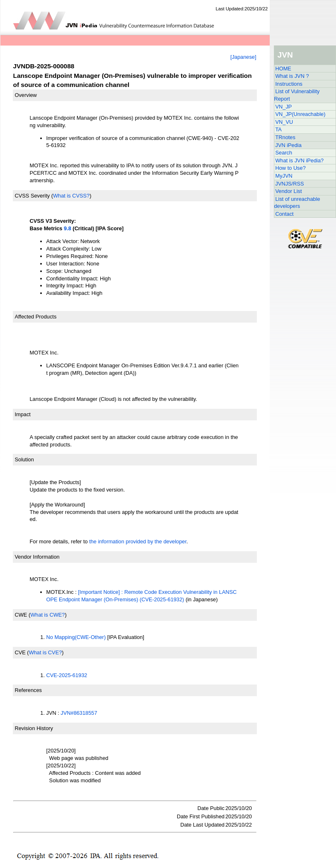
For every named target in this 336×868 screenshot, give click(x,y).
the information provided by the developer (138, 541)
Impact (23, 414)
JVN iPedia (289, 145)
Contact (285, 214)
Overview (26, 95)
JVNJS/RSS (290, 184)
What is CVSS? (71, 196)
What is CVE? (46, 652)
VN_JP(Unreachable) (301, 114)
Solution (24, 459)
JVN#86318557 (79, 713)
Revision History (34, 728)
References (28, 690)
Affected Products (36, 317)
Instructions (289, 84)
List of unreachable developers (297, 203)
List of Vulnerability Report (297, 95)
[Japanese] (243, 57)
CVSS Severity (33, 196)
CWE (21, 615)
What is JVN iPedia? (300, 160)
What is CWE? (47, 615)
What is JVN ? (292, 76)
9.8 (68, 228)
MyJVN (284, 176)
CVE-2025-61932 (67, 675)
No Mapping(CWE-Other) (76, 637)
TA (279, 129)
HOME (283, 69)
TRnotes (285, 137)
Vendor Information (37, 557)
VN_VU (284, 122)
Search (284, 153)
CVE (20, 652)
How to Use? (291, 168)
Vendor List (289, 191)
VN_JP (284, 107)
